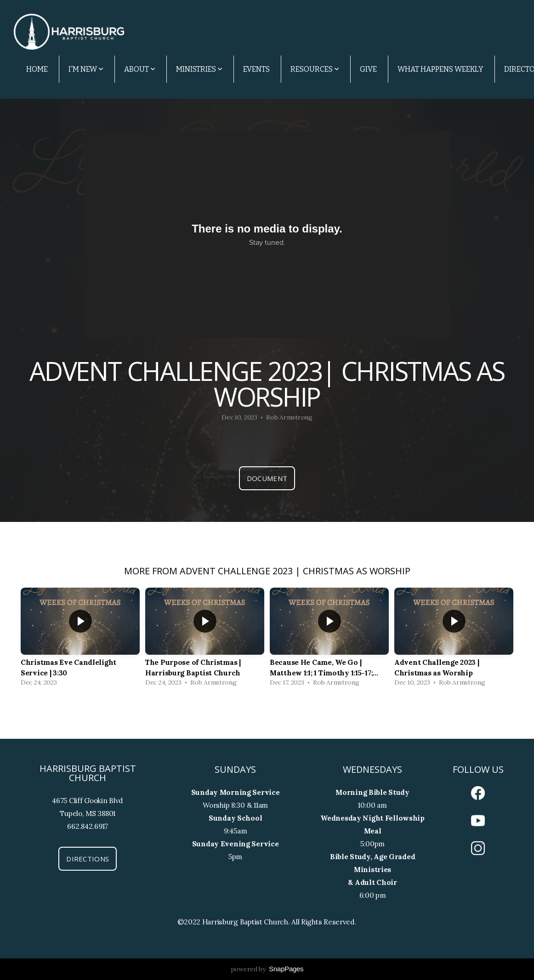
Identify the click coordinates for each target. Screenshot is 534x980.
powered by (267, 969)
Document (267, 478)
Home (37, 69)
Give (368, 69)
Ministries (199, 69)
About (140, 69)
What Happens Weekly (440, 69)
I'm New (86, 69)
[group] (80, 639)
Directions (88, 859)
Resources (315, 69)
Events (256, 69)
